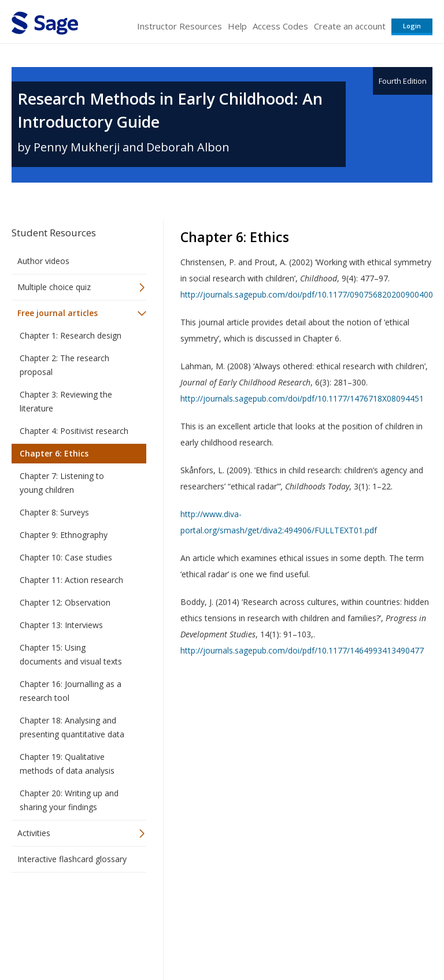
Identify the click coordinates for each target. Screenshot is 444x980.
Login (412, 26)
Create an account (350, 26)
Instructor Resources (180, 26)
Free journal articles (58, 313)
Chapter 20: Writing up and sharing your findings (69, 800)
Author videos (43, 261)
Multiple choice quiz (54, 287)
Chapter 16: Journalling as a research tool (71, 691)
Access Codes (280, 26)
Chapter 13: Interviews (61, 625)
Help (237, 26)
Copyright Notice (292, 937)
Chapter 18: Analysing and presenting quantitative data (72, 727)
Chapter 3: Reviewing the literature (66, 401)
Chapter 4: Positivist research (74, 431)
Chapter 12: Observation (65, 602)
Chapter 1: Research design (71, 335)
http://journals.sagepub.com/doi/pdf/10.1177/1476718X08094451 (302, 398)
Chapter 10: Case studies (66, 557)
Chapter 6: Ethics (54, 453)
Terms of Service (221, 937)
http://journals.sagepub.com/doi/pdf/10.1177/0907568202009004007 (309, 294)
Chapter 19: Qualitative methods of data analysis (67, 764)
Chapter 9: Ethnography (64, 535)
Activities (34, 833)
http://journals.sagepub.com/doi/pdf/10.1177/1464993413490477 (302, 650)
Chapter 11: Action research (71, 580)
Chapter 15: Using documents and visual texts (71, 654)
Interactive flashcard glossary (72, 859)
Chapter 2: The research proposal (64, 365)
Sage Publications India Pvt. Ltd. (179, 909)
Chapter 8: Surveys (54, 512)
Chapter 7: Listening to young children (62, 483)
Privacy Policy (356, 937)
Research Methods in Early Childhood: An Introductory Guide (170, 110)
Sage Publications (77, 909)
